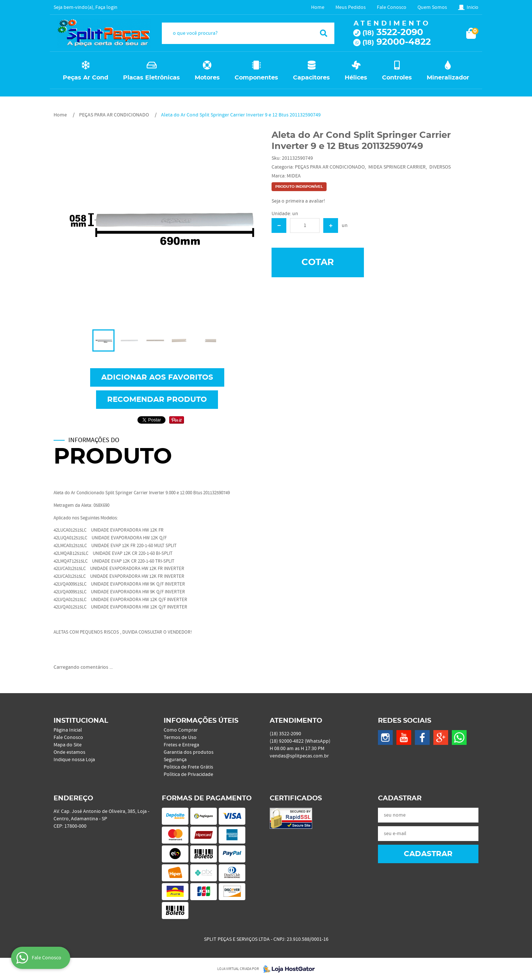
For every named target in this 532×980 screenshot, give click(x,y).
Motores (207, 78)
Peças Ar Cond (86, 78)
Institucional (81, 721)
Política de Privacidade (188, 774)
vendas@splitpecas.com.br (299, 756)
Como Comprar (181, 730)
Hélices (356, 78)
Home (318, 7)
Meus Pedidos (351, 7)
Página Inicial (68, 730)
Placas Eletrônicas (151, 78)
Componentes (256, 78)
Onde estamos (69, 752)
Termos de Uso (180, 737)
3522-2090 (393, 33)
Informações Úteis (201, 721)
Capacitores (311, 78)
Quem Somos (432, 7)
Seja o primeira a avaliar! (298, 201)
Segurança (175, 760)
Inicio (473, 7)
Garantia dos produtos (189, 752)
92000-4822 (397, 42)
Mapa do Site (68, 745)
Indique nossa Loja (74, 760)
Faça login (106, 7)
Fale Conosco (392, 7)
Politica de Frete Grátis (188, 767)
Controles (397, 78)
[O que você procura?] (324, 33)
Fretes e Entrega (181, 745)
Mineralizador (448, 78)
